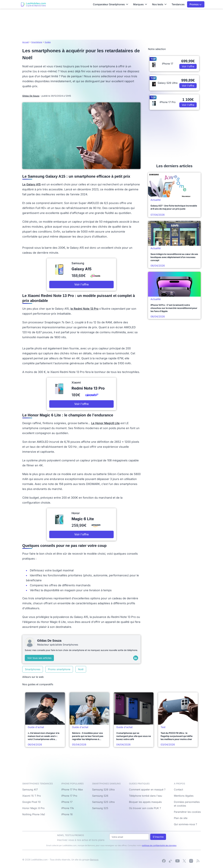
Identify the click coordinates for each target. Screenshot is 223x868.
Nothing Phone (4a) (34, 814)
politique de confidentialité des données (159, 845)
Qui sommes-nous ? (185, 824)
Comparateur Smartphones (111, 4)
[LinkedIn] (136, 658)
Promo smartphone (59, 669)
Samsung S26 (100, 796)
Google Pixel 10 (31, 802)
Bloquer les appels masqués (145, 802)
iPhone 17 (67, 802)
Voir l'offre (82, 284)
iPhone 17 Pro (69, 796)
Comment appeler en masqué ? (147, 789)
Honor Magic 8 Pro (33, 808)
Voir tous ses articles (39, 658)
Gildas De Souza (31, 96)
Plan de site (181, 818)
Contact (178, 789)
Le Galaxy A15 (32, 184)
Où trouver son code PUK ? (145, 808)
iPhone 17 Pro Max (72, 789)
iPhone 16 (67, 814)
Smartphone (37, 42)
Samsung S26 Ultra (103, 789)
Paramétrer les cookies (187, 812)
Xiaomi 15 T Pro (32, 796)
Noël (81, 669)
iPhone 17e (68, 808)
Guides (48, 42)
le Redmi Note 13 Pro (84, 309)
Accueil (26, 42)
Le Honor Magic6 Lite (105, 423)
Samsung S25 (100, 808)
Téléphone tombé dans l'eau (145, 796)
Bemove (94, 860)
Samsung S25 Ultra (103, 802)
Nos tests (159, 4)
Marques (140, 4)
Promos (196, 4)
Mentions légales (184, 796)
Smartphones (33, 669)
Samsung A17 (30, 789)
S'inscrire (158, 837)
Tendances (178, 4)
